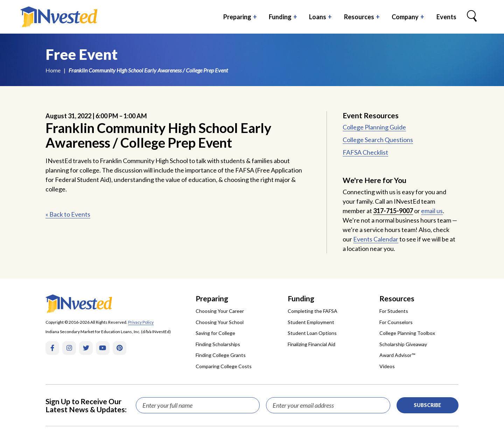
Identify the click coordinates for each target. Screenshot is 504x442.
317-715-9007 (393, 211)
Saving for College (215, 333)
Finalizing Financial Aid (311, 344)
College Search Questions (378, 140)
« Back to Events (68, 214)
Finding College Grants (221, 355)
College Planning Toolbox (407, 333)
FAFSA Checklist (365, 152)
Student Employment (311, 322)
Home (53, 70)
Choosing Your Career (220, 311)
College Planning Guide (374, 127)
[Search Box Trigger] (472, 17)
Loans (318, 17)
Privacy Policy (141, 322)
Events (446, 17)
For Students (394, 311)
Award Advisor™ (397, 355)
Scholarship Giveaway (403, 344)
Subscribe (427, 405)
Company (405, 17)
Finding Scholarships (218, 344)
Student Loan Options (312, 333)
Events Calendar (376, 239)
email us (432, 211)
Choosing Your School (220, 322)
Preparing (237, 17)
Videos (387, 366)
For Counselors (396, 322)
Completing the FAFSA (313, 311)
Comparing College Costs (224, 366)
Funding (280, 17)
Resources (359, 17)
